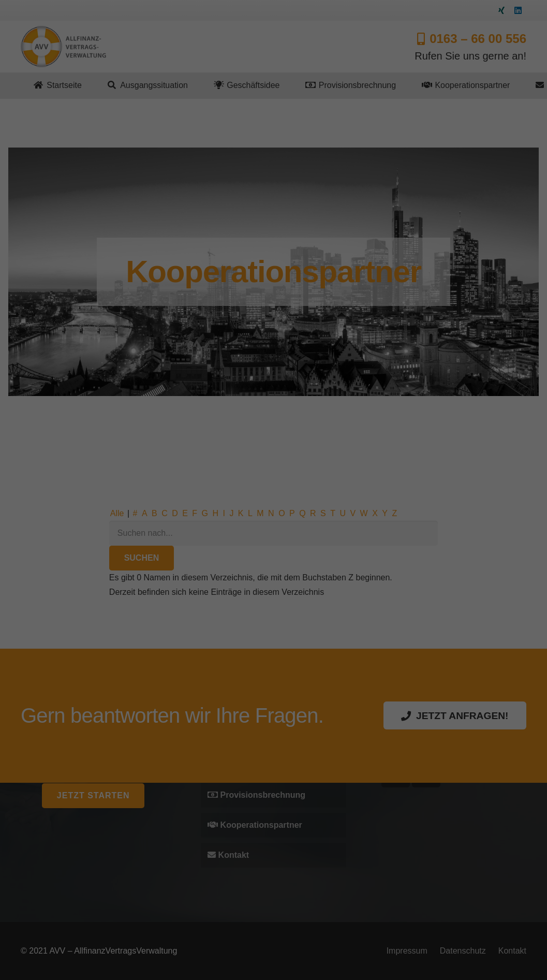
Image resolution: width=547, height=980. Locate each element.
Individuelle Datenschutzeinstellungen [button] (274, 546)
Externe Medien (310, 465)
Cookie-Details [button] (245, 558)
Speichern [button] (273, 524)
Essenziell (221, 465)
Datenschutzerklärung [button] (294, 558)
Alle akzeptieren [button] (273, 494)
